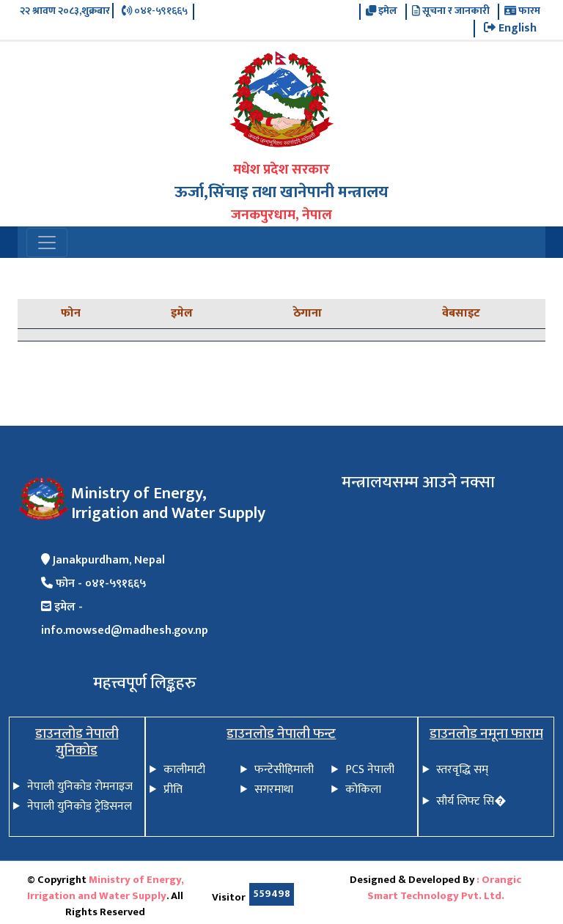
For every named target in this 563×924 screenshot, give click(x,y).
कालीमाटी (184, 770)
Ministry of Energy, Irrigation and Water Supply (106, 888)
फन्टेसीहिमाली (284, 770)
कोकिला (363, 790)
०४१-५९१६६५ (155, 12)
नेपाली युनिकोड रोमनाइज (80, 787)
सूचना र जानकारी (451, 12)
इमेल (382, 12)
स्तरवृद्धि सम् (462, 770)
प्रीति (173, 790)
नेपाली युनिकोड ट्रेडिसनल (80, 806)
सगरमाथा (274, 790)
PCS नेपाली (370, 770)
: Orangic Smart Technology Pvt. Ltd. (445, 888)
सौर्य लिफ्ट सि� (471, 801)
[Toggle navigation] (47, 243)
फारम (522, 12)
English (510, 29)
